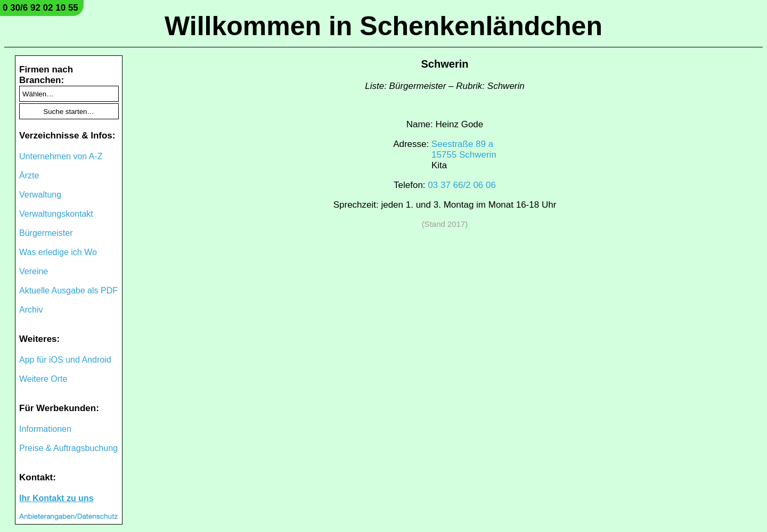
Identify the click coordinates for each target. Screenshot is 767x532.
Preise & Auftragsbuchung (68, 448)
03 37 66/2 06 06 (462, 185)
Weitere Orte (43, 379)
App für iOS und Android (65, 360)
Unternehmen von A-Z (61, 156)
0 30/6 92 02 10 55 (40, 8)
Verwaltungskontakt (56, 214)
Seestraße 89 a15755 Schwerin (464, 149)
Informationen (45, 429)
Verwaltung (40, 195)
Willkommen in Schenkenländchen (383, 26)
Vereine (34, 271)
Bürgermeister (46, 233)
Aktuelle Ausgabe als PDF (68, 290)
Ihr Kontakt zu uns (56, 498)
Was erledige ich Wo (58, 252)
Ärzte (29, 175)
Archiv (31, 310)
